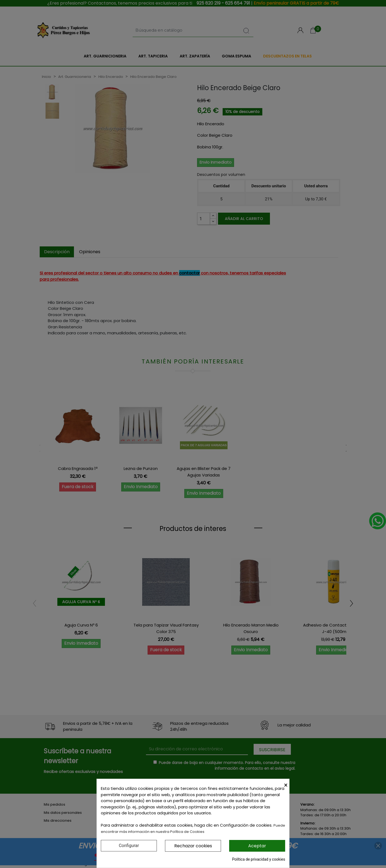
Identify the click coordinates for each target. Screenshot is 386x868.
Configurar (129, 846)
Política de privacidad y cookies (259, 859)
